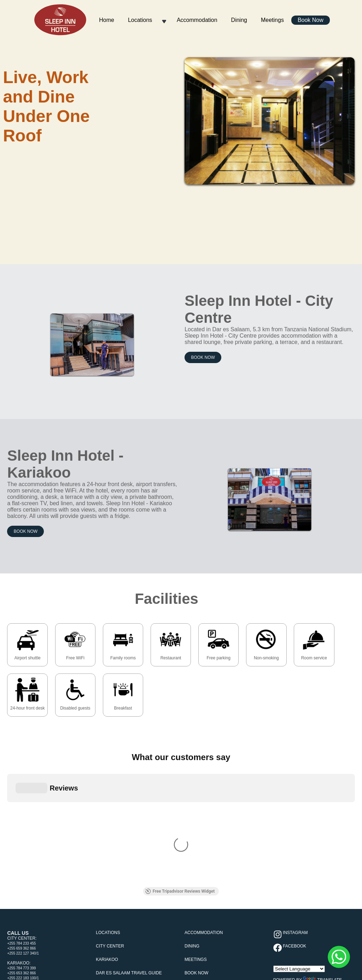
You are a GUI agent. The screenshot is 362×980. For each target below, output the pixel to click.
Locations (140, 20)
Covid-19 (127, 874)
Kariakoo (107, 813)
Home (107, 20)
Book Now (311, 20)
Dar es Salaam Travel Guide (129, 826)
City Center (110, 799)
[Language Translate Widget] (299, 822)
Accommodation (197, 20)
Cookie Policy (199, 874)
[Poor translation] (19, 932)
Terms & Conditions (160, 874)
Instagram (295, 786)
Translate (322, 833)
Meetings (272, 20)
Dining (239, 20)
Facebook (294, 799)
